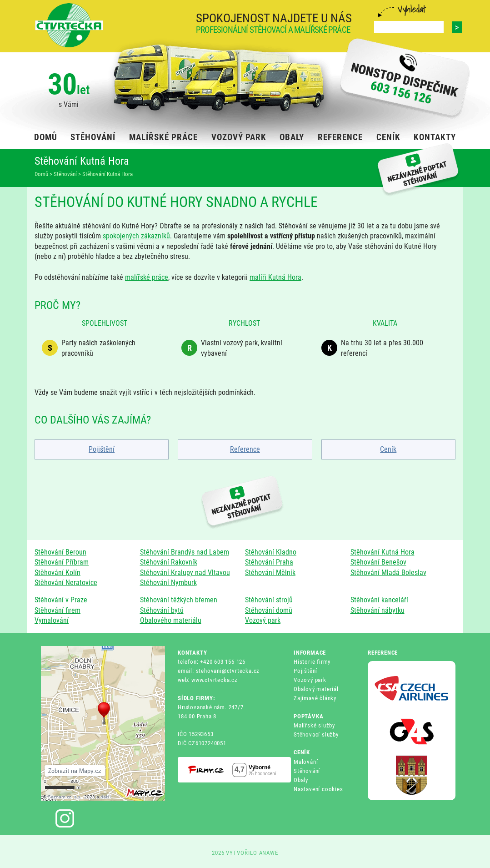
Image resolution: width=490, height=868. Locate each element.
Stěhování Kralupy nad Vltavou (185, 573)
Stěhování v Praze (61, 600)
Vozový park (263, 620)
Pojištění (102, 449)
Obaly (301, 780)
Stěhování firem (57, 610)
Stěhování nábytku (377, 610)
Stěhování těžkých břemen (179, 600)
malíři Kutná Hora (275, 277)
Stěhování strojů (269, 600)
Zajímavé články (315, 698)
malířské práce (147, 277)
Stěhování (307, 771)
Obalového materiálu (171, 620)
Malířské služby (314, 725)
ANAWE (269, 853)
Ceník (388, 449)
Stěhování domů (269, 610)
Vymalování (52, 620)
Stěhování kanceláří (379, 600)
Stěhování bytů (162, 610)
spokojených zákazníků (136, 236)
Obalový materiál (316, 689)
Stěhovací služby (316, 734)
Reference (245, 449)
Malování (306, 762)
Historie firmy (312, 662)
